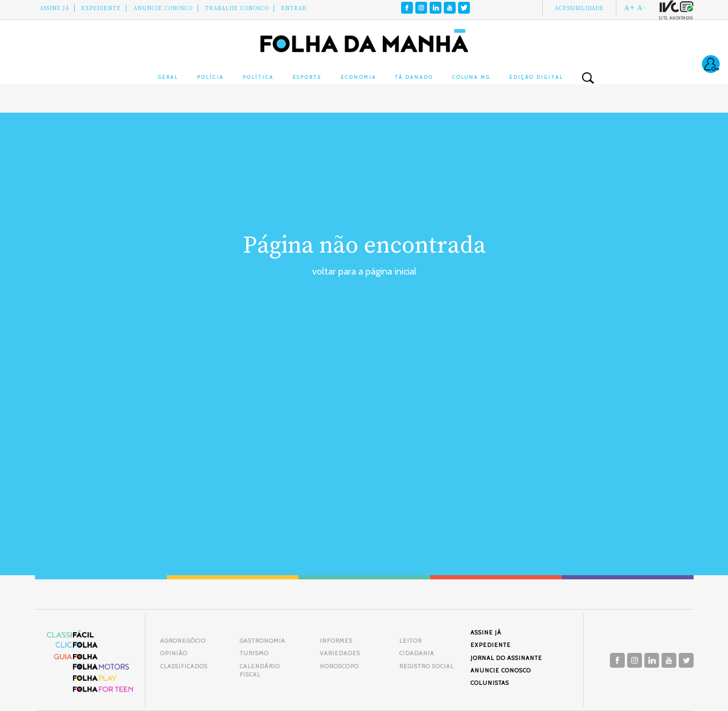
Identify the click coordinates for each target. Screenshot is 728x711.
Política (258, 77)
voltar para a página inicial (364, 271)
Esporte (307, 77)
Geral (168, 77)
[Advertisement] (364, 368)
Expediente (101, 8)
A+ (630, 8)
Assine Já (55, 8)
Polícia (210, 77)
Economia (358, 77)
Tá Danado (414, 77)
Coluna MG (471, 77)
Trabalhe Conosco (237, 8)
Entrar (294, 8)
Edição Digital (536, 77)
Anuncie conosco (163, 8)
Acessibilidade (579, 8)
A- (642, 8)
